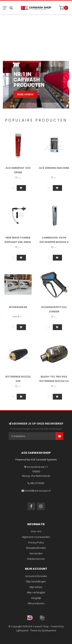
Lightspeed (22, 630)
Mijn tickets (36, 587)
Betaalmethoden (36, 548)
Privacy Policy (36, 542)
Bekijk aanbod (25, 94)
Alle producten (36, 603)
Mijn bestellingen (36, 581)
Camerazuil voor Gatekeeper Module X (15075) (54, 242)
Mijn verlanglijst (36, 592)
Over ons (36, 531)
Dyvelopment (49, 630)
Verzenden (36, 553)
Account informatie (36, 576)
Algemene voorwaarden (36, 537)
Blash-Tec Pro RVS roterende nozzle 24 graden (54, 381)
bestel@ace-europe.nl (38, 491)
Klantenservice (36, 559)
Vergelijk (36, 598)
